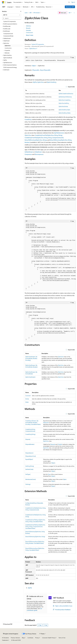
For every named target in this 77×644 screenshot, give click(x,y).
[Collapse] (21, 11)
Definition (29, 26)
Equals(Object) (29, 459)
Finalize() (60, 444)
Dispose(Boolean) (30, 444)
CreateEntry (28, 119)
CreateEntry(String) (30, 434)
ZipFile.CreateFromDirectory (66, 94)
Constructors (29, 33)
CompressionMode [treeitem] (8, 36)
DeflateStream (29, 152)
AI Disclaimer (5, 638)
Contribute (30, 638)
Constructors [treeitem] (8, 48)
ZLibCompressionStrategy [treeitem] (10, 67)
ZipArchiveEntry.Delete (65, 113)
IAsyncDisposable (45, 70)
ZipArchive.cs (33, 48)
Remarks (28, 28)
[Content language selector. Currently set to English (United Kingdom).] (11, 634)
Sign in (73, 2)
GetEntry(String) (30, 466)
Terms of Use (62, 638)
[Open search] (69, 2)
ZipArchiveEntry (52, 82)
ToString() (28, 484)
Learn (26, 13)
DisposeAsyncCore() (31, 456)
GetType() (28, 474)
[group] (50, 190)
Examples (28, 30)
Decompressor (39, 154)
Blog (23, 638)
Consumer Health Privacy (49, 638)
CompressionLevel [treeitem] (8, 34)
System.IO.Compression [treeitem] (10, 21)
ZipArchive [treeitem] (8, 46)
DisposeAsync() (29, 453)
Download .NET (70, 7)
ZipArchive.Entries (63, 106)
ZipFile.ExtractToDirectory (65, 97)
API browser (37, 13)
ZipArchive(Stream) (30, 377)
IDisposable (36, 70)
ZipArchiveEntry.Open (64, 110)
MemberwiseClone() (31, 479)
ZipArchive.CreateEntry (65, 100)
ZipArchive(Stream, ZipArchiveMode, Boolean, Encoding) (31, 358)
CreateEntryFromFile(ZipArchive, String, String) (49, 135)
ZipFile (35, 82)
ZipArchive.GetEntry (64, 103)
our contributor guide (34, 609)
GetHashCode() (29, 469)
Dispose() (28, 439)
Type (49, 474)
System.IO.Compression (38, 44)
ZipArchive (40, 82)
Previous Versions (15, 638)
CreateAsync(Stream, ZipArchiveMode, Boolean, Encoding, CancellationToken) (33, 423)
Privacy (37, 638)
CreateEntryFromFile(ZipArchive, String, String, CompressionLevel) (44, 138)
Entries (27, 399)
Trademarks (5, 640)
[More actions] (74, 13)
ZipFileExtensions (59, 133)
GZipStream (38, 152)
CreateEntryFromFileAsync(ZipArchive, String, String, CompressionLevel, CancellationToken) (35, 527)
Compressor (28, 154)
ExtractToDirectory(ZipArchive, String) (36, 140)
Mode (27, 402)
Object (34, 66)
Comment (28, 396)
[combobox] (12, 15)
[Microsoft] (3, 2)
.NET (30, 13)
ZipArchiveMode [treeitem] (8, 58)
